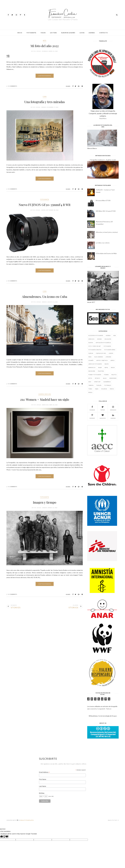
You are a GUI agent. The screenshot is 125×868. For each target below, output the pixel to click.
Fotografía (31, 33)
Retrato (97, 378)
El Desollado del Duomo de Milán (106, 253)
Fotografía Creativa (95, 350)
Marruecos (92, 367)
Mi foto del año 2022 (45, 46)
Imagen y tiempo (45, 502)
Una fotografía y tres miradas (45, 102)
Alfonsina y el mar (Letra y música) (107, 232)
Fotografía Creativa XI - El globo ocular (103, 160)
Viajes (43, 33)
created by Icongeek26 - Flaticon (101, 709)
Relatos (114, 375)
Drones (99, 339)
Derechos (91, 339)
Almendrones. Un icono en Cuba (45, 297)
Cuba (45, 96)
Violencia (104, 389)
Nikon (113, 367)
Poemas (106, 375)
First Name (43, 779)
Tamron (91, 385)
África (90, 392)
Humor (111, 353)
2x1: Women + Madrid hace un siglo (45, 399)
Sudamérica (107, 382)
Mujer (100, 367)
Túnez (90, 389)
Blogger (114, 716)
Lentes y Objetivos (102, 360)
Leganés (91, 360)
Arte (45, 40)
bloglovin (103, 416)
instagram (113, 408)
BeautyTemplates (27, 820)
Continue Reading (45, 76)
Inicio (20, 33)
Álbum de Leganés (68, 33)
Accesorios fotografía (96, 335)
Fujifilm (91, 353)
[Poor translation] (6, 837)
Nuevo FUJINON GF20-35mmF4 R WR (45, 205)
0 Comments (13, 86)
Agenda (92, 33)
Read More (103, 118)
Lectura (53, 33)
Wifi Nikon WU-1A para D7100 (106, 211)
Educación (108, 339)
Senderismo (113, 378)
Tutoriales (108, 385)
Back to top (113, 820)
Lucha (82, 33)
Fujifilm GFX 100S (101, 353)
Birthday (42, 793)
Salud (105, 378)
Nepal (106, 367)
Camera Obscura (45, 394)
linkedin (113, 416)
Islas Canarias (99, 357)
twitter (103, 408)
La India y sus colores (103, 243)
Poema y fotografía (95, 375)
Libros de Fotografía (95, 364)
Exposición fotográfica (103, 343)
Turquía (99, 385)
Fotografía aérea (110, 350)
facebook (92, 408)
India (90, 357)
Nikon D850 (92, 371)
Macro (107, 364)
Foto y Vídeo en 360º (95, 346)
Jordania (108, 357)
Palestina (101, 371)
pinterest (92, 416)
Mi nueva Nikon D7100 (103, 200)
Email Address (44, 772)
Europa (91, 343)
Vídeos (112, 389)
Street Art (97, 382)
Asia (115, 335)
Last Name (43, 786)
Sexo (90, 382)
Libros (112, 360)
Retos (90, 378)
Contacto (103, 33)
